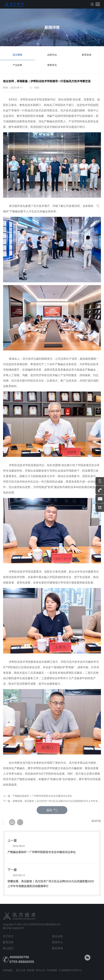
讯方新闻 (17, 56)
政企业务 (57, 936)
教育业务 (8, 942)
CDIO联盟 (52, 970)
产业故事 (17, 67)
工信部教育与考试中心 (70, 970)
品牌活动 (52, 56)
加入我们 (8, 948)
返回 (52, 810)
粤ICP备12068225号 (14, 928)
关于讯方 (8, 936)
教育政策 (87, 56)
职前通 (31, 970)
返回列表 (96, 821)
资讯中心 (57, 942)
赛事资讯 (52, 67)
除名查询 (57, 948)
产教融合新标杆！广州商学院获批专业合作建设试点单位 (42, 796)
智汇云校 (21, 970)
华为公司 (40, 970)
